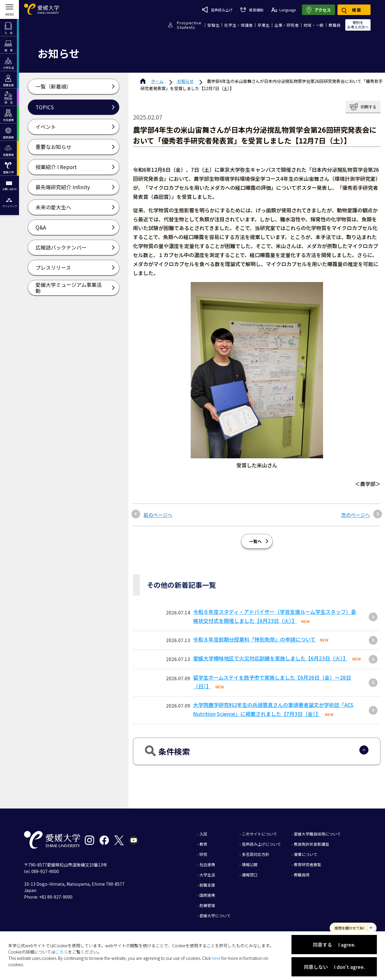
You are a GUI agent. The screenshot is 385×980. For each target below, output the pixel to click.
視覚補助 (252, 10)
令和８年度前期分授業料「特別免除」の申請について (254, 639)
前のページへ (158, 515)
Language (283, 10)
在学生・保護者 (239, 25)
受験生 (213, 25)
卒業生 (264, 25)
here (216, 958)
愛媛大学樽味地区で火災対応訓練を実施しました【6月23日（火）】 (271, 658)
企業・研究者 (287, 25)
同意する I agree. (334, 945)
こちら (62, 952)
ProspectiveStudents (189, 25)
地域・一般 (314, 25)
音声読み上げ (217, 10)
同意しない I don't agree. (334, 967)
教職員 (335, 25)
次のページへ (356, 515)
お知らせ (185, 81)
